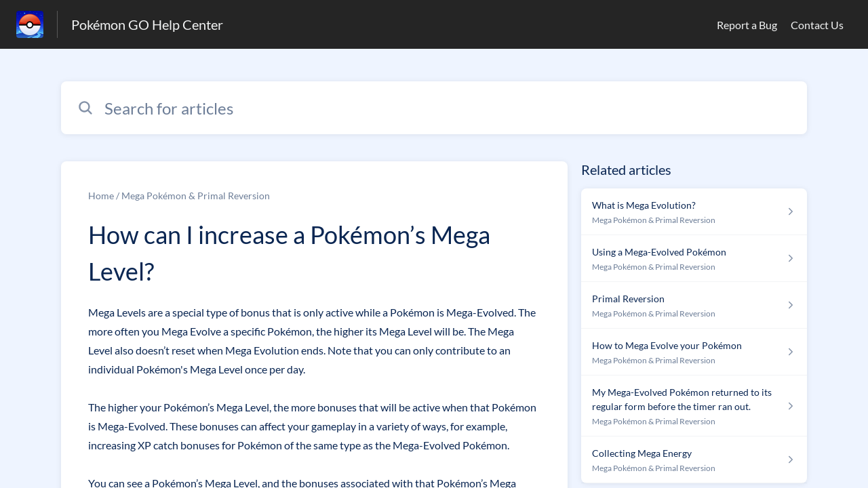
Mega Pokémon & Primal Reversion (196, 196)
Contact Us (817, 25)
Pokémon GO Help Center (147, 24)
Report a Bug (747, 25)
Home (101, 196)
